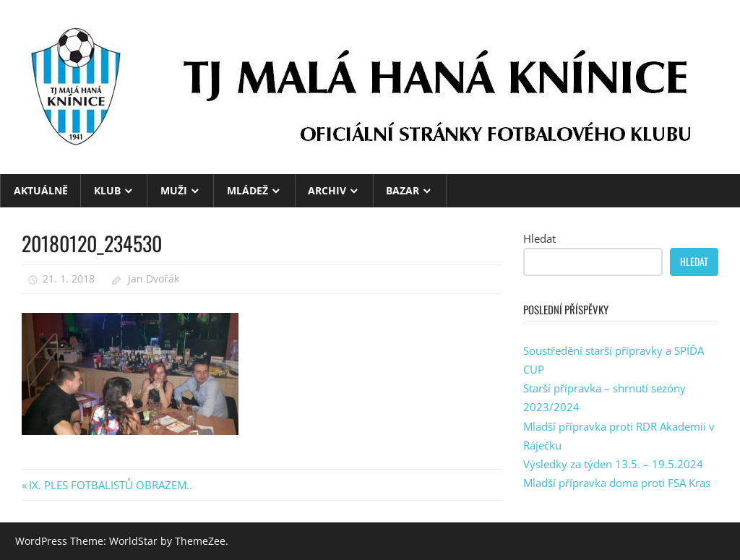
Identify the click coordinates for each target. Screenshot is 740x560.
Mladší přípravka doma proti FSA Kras (617, 483)
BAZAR (403, 190)
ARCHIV (327, 190)
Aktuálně (41, 190)
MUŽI (174, 190)
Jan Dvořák (154, 279)
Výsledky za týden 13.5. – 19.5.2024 (613, 464)
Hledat (539, 238)
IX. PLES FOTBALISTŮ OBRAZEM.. (110, 485)
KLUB (107, 190)
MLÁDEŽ (248, 190)
